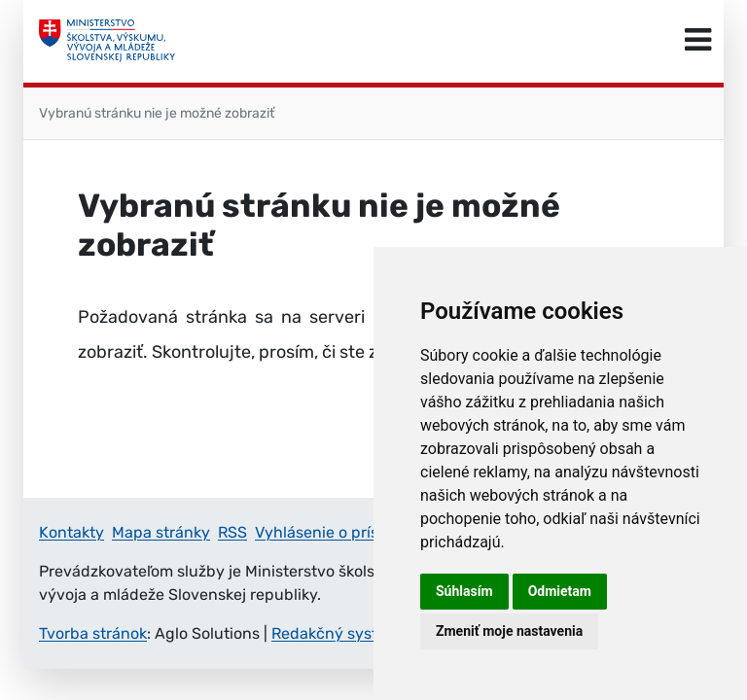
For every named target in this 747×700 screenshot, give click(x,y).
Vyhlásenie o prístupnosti (347, 532)
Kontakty (71, 532)
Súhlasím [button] (464, 591)
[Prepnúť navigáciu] (698, 41)
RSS (232, 532)
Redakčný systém (336, 633)
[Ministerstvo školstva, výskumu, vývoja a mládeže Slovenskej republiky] (107, 41)
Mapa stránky (161, 532)
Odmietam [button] (560, 591)
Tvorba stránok (93, 633)
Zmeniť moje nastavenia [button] (509, 631)
